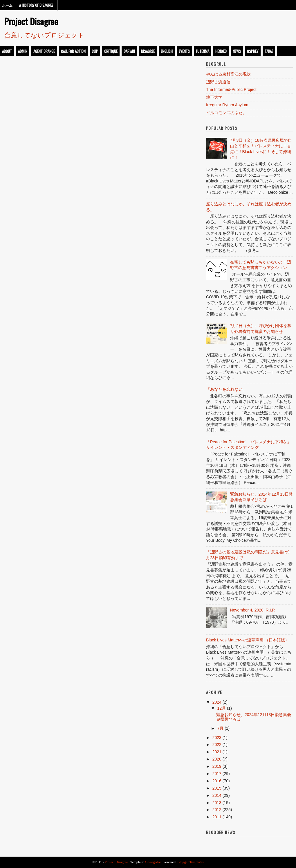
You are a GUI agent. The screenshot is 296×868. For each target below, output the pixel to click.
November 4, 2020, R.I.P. (253, 610)
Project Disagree (31, 21)
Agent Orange (44, 51)
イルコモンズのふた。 (226, 113)
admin (23, 51)
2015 (217, 788)
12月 (221, 708)
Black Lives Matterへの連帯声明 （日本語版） (248, 640)
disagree (148, 51)
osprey (253, 51)
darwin (129, 51)
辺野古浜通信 (218, 82)
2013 (217, 803)
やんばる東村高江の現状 (228, 74)
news (237, 51)
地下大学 (214, 97)
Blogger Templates (191, 862)
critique (111, 51)
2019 (217, 766)
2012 (217, 810)
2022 (217, 745)
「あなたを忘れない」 (226, 389)
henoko (221, 51)
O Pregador (153, 862)
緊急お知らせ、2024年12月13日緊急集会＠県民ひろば (254, 717)
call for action (73, 51)
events (184, 51)
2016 (217, 781)
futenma (203, 51)
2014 (217, 795)
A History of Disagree (36, 5)
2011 (217, 817)
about (7, 51)
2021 (217, 752)
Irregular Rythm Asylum (227, 105)
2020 (217, 759)
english (167, 51)
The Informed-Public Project (231, 89)
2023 (217, 738)
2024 (217, 702)
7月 (220, 728)
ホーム (7, 5)
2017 (217, 774)
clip (95, 51)
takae (269, 51)
